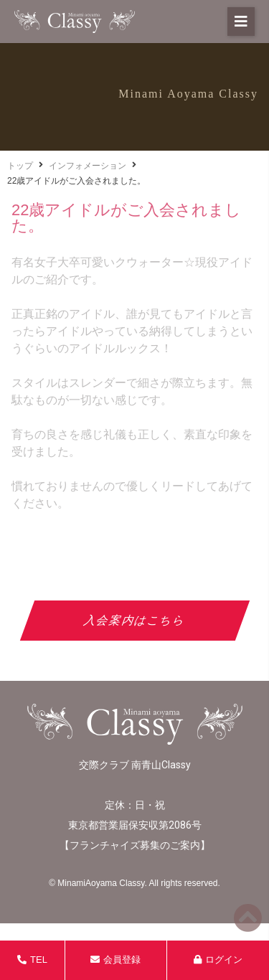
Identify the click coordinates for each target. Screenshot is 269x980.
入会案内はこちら (134, 620)
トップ (20, 166)
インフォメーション (88, 166)
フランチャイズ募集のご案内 (135, 845)
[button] (241, 22)
